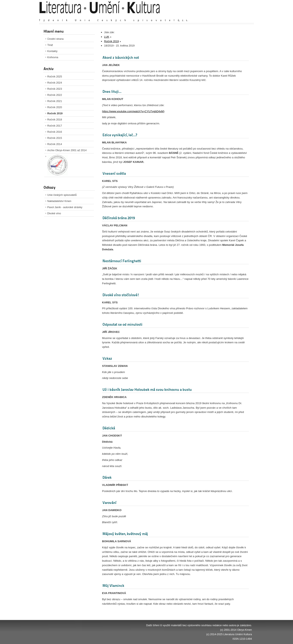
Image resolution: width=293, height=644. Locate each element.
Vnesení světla (114, 173)
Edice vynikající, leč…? (120, 135)
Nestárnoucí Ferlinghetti (122, 261)
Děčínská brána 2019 (119, 218)
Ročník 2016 (55, 132)
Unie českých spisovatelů (62, 195)
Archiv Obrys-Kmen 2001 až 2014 (67, 150)
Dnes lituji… (112, 91)
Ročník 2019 (55, 113)
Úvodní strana (55, 39)
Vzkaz (107, 358)
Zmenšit (240, 16)
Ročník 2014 (55, 144)
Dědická (109, 428)
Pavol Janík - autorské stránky (65, 207)
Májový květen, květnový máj (125, 534)
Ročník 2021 (55, 101)
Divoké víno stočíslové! (121, 295)
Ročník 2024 (55, 83)
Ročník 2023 (55, 89)
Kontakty (52, 51)
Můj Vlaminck (113, 586)
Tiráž (50, 45)
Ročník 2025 (55, 77)
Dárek (107, 477)
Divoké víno (54, 213)
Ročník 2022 (55, 95)
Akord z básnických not (121, 57)
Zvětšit (216, 16)
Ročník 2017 (55, 126)
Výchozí (228, 16)
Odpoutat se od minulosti (122, 324)
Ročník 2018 (55, 120)
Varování (109, 503)
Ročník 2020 (55, 107)
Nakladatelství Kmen (59, 201)
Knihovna (53, 57)
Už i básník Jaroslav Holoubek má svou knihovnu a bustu (147, 389)
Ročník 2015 (55, 138)
